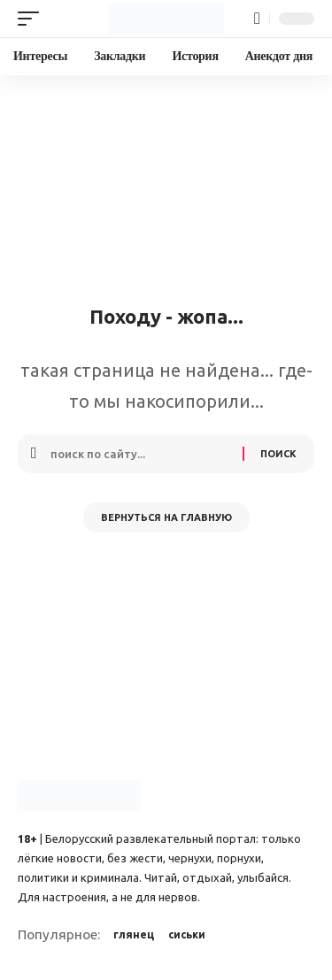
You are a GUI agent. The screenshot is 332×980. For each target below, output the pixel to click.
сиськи (187, 934)
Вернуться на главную (166, 517)
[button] (33, 19)
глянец (134, 934)
